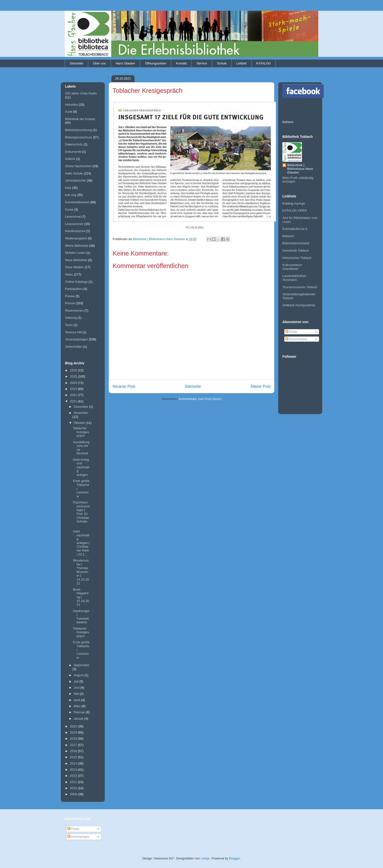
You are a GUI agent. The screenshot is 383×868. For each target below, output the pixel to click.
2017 (74, 745)
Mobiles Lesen (75, 253)
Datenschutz (74, 144)
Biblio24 (288, 236)
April (77, 700)
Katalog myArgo (294, 203)
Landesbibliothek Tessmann (294, 278)
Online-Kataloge (76, 282)
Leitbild (241, 63)
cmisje (205, 858)
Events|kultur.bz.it (295, 229)
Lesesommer (74, 224)
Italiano (288, 122)
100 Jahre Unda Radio (81, 93)
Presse (70, 303)
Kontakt (181, 63)
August (79, 675)
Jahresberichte (75, 180)
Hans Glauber (125, 63)
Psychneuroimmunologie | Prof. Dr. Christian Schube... (81, 514)
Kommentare (296, 339)
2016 (74, 751)
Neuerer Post (124, 386)
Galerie (70, 159)
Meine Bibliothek (77, 246)
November (81, 413)
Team (69, 325)
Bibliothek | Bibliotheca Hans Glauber (300, 169)
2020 (74, 726)
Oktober (80, 423)
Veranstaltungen (76, 339)
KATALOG (263, 63)
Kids (68, 188)
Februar (80, 712)
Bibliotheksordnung (79, 130)
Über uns (99, 63)
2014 (74, 763)
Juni (77, 688)
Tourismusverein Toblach (300, 287)
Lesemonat (73, 217)
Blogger (234, 858)
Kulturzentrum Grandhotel (292, 267)
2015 (74, 757)
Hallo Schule (74, 173)
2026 (74, 370)
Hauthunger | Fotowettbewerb (81, 617)
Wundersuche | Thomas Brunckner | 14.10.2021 (81, 572)
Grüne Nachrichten (78, 166)
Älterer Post (261, 386)
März (78, 706)
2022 (74, 395)
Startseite (77, 63)
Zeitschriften (74, 347)
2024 (74, 383)
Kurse (69, 209)
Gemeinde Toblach (296, 250)
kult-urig (71, 195)
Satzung (71, 318)
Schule (222, 63)
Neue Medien (74, 267)
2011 (74, 782)
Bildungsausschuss (79, 137)
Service (202, 63)
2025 (74, 376)
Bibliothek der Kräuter (80, 119)
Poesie (70, 296)
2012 (74, 776)
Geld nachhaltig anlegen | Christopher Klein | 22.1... (81, 543)
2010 (74, 788)
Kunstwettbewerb (77, 202)
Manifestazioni (75, 231)
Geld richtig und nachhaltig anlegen (81, 467)
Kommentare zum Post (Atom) (200, 399)
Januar (79, 719)
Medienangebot (76, 238)
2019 (74, 732)
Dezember (82, 407)
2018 (74, 739)
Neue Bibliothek (76, 260)
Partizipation (74, 289)
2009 (74, 794)
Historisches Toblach (297, 258)
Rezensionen (74, 311)
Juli (77, 681)
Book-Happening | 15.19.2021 (81, 597)
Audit (69, 112)
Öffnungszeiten (155, 63)
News (69, 274)
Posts (291, 332)
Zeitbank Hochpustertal (299, 305)
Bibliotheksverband (296, 243)
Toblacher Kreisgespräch (81, 632)
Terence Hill (73, 332)
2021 (74, 401)
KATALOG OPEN (295, 210)
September (82, 665)
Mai (77, 694)
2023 (74, 389)
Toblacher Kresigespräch (81, 432)
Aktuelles (71, 105)
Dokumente (73, 152)
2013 (74, 770)
